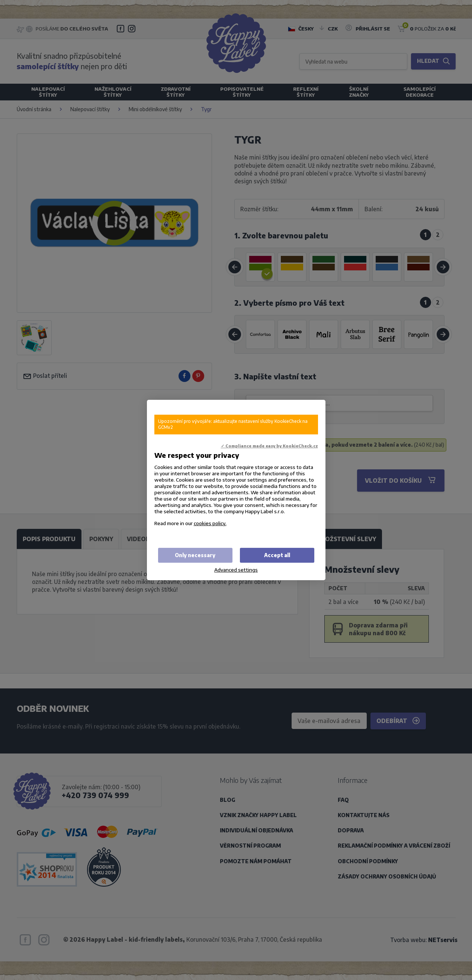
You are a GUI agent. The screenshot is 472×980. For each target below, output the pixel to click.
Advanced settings (236, 570)
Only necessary (195, 555)
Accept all (277, 555)
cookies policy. (210, 523)
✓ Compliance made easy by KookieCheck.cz (269, 446)
